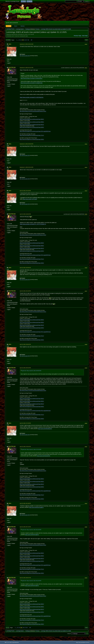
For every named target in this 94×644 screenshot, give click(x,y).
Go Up (7, 628)
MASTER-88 (12, 67)
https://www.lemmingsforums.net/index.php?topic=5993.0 (32, 122)
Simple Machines (15, 642)
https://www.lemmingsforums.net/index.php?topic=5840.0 (32, 119)
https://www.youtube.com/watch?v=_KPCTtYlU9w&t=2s (33, 224)
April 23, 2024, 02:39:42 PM (25, 214)
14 (21, 40)
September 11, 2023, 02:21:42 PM (26, 167)
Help (77, 642)
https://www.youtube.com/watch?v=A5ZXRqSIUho (32, 97)
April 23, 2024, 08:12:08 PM (25, 503)
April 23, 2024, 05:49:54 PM (25, 344)
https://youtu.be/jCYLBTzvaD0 (30, 199)
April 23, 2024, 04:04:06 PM (25, 268)
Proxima (37, 29)
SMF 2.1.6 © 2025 (8, 642)
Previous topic (78, 36)
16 (25, 40)
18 (28, 40)
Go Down (8, 40)
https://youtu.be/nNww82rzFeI (45, 429)
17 (27, 40)
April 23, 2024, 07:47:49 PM (25, 423)
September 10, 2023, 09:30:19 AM (26, 44)
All (32, 40)
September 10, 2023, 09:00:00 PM (26, 144)
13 (19, 40)
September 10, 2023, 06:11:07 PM (26, 68)
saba (10, 44)
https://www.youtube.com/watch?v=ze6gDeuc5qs (32, 83)
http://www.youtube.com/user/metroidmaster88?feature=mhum (33, 111)
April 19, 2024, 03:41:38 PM (25, 191)
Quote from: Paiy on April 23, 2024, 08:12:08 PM (31, 530)
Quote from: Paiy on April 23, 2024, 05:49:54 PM (31, 371)
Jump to (69, 634)
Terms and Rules (82, 642)
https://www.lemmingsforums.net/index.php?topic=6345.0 (32, 127)
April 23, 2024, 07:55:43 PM (25, 446)
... (18, 40)
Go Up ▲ (88, 642)
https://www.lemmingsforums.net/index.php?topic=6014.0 (32, 125)
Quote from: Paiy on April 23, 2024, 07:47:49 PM (31, 450)
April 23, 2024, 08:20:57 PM (25, 578)
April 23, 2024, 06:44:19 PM (25, 368)
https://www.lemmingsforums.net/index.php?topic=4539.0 (32, 139)
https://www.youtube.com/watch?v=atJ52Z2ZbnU (32, 78)
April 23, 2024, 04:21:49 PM (25, 291)
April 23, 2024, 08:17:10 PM (25, 527)
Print (86, 40)
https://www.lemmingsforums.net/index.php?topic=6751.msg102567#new (35, 131)
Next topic (85, 36)
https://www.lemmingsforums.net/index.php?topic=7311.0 (32, 135)
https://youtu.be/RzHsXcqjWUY (36, 507)
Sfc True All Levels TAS (25, 56)
